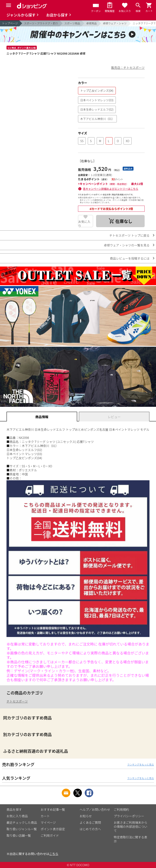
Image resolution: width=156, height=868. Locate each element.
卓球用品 (91, 23)
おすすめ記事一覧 (53, 809)
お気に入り (84, 223)
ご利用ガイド (50, 835)
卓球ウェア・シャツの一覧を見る (127, 245)
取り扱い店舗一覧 (19, 835)
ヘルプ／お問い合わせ (95, 809)
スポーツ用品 (72, 23)
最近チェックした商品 (22, 822)
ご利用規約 (121, 809)
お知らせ (86, 816)
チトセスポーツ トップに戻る (129, 235)
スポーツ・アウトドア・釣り (41, 23)
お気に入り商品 (17, 816)
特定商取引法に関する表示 (131, 839)
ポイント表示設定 (53, 829)
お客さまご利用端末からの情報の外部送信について (131, 826)
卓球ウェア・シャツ (115, 23)
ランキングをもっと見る (141, 764)
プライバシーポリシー (129, 816)
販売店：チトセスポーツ (128, 67)
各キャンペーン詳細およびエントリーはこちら (111, 189)
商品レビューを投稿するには (130, 258)
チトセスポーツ (17, 701)
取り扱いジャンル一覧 (22, 829)
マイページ (48, 822)
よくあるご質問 (90, 822)
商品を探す (14, 809)
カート (45, 816)
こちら (54, 854)
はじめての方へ (90, 829)
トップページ (10, 23)
